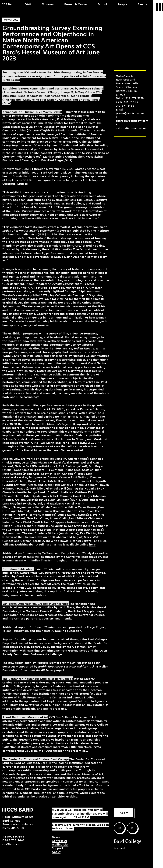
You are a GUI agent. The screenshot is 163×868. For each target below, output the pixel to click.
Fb (120, 828)
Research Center (76, 4)
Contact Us (60, 840)
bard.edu (120, 848)
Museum (48, 4)
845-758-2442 (15, 840)
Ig (132, 828)
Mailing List (60, 844)
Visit (28, 4)
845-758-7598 (14, 836)
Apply (124, 812)
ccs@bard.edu (12, 844)
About (56, 852)
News (56, 837)
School (102, 4)
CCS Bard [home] (8, 4)
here (92, 544)
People (122, 4)
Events (142, 4)
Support (57, 848)
